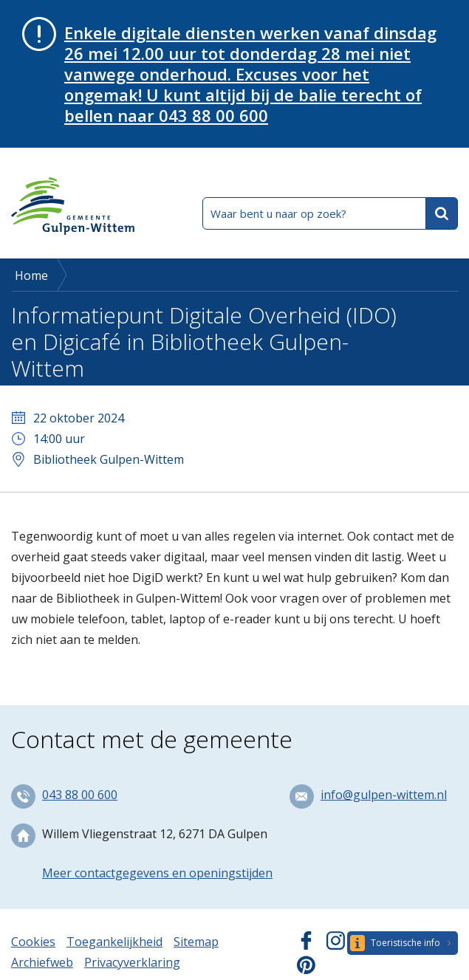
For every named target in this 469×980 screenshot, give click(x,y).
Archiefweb (42, 962)
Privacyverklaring (132, 962)
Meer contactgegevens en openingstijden (157, 873)
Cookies (33, 942)
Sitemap (196, 942)
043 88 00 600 (80, 795)
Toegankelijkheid (114, 942)
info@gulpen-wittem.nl (384, 795)
